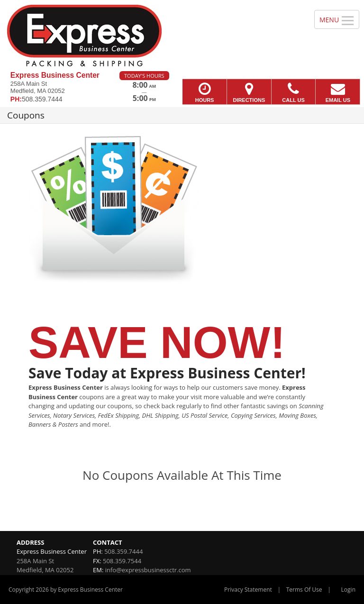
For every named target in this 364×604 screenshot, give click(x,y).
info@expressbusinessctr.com (148, 570)
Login (348, 590)
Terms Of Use (304, 590)
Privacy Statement (248, 590)
